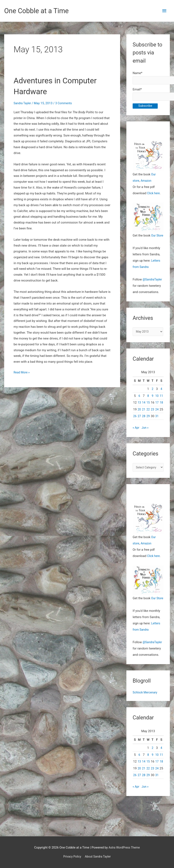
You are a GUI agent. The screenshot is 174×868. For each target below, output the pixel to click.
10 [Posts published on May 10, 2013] (157, 405)
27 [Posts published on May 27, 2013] (139, 425)
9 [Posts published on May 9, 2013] (152, 405)
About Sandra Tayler (99, 856)
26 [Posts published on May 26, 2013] (135, 425)
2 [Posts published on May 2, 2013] (152, 398)
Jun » (146, 437)
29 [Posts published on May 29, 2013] (148, 425)
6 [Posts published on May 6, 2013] (139, 405)
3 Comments (66, 104)
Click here (154, 195)
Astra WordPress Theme (124, 847)
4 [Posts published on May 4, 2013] (161, 398)
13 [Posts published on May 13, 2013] (139, 412)
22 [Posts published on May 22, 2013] (148, 418)
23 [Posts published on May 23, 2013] (153, 418)
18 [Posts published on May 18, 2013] (161, 412)
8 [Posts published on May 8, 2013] (148, 405)
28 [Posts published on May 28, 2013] (144, 425)
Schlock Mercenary (146, 709)
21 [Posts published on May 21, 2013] (144, 418)
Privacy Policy (71, 856)
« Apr (136, 437)
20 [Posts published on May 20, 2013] (139, 418)
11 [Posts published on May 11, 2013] (161, 405)
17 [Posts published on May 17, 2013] (157, 412)
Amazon (147, 183)
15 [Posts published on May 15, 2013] (148, 412)
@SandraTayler (153, 288)
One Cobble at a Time (39, 11)
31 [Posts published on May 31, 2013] (157, 425)
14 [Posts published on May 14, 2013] (144, 412)
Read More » (22, 373)
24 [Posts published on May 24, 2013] (157, 418)
